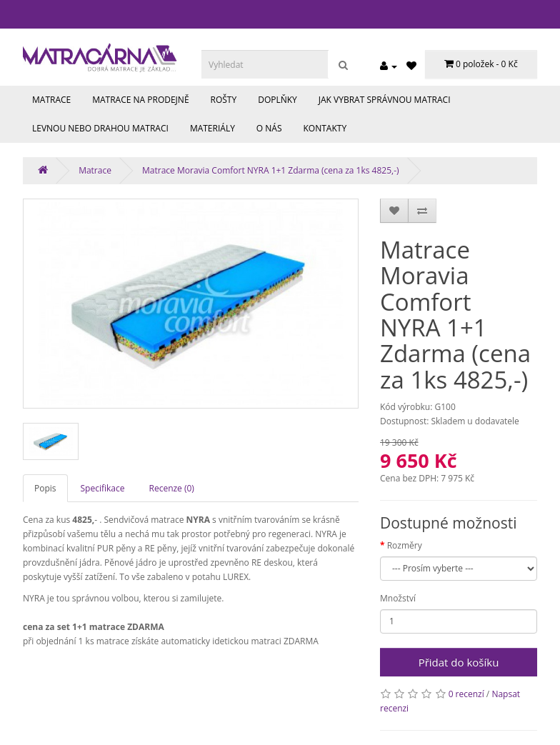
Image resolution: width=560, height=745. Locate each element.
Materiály (212, 128)
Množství (398, 598)
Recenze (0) (172, 488)
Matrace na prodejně (140, 100)
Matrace (51, 100)
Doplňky (277, 100)
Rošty (224, 100)
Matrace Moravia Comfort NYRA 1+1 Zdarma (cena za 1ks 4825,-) (271, 170)
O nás (269, 128)
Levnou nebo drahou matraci (100, 128)
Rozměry (405, 545)
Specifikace (103, 488)
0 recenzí (466, 694)
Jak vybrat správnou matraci (385, 100)
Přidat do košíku (459, 662)
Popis (45, 488)
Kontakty (325, 128)
